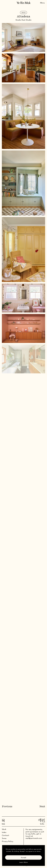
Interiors (23, 13)
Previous (7, 807)
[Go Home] (24, 3)
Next (42, 807)
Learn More (23, 862)
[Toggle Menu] (42, 3)
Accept (24, 857)
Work (4, 829)
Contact (6, 835)
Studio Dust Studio (23, 20)
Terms (4, 838)
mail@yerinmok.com (34, 838)
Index (4, 832)
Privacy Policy (8, 841)
